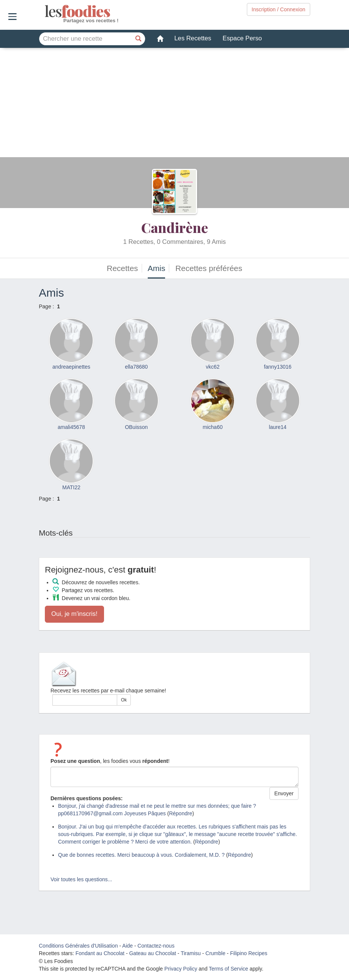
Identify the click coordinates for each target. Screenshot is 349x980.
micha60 (213, 427)
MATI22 (71, 487)
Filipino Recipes (249, 953)
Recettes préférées (209, 268)
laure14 (278, 427)
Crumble (215, 953)
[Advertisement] (174, 104)
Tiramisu (191, 953)
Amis (157, 268)
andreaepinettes (71, 367)
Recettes (122, 268)
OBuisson (136, 427)
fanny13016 (278, 367)
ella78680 (136, 367)
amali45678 (71, 427)
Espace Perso (242, 38)
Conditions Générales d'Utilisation (78, 946)
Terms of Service (228, 969)
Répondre (181, 813)
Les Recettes (193, 38)
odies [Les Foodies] (45, 11)
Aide (127, 946)
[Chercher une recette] (139, 39)
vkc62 (213, 367)
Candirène (175, 227)
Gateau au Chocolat (153, 953)
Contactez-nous (156, 946)
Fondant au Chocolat (100, 953)
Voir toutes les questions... (81, 879)
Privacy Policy (181, 969)
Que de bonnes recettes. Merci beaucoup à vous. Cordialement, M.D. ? (141, 855)
